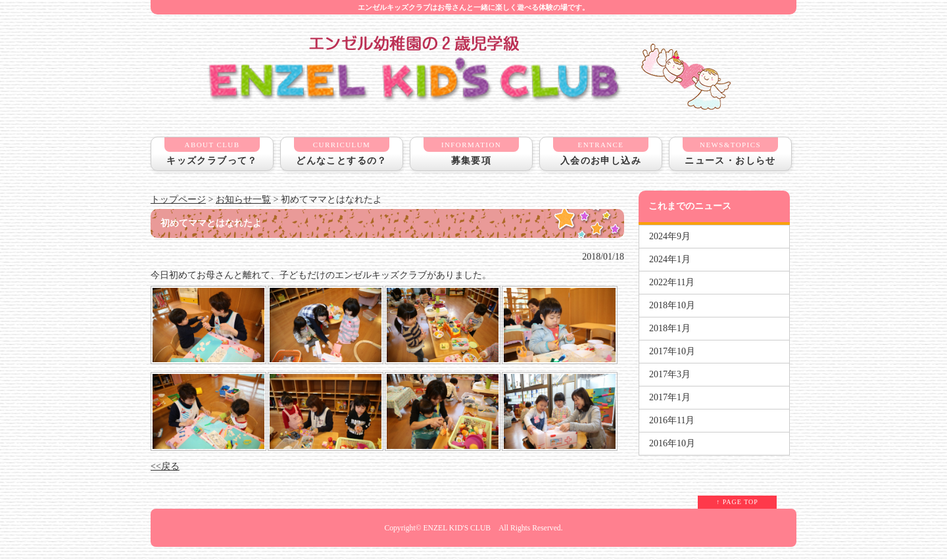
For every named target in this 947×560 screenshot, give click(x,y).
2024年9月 (670, 236)
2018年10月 (672, 305)
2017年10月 (672, 351)
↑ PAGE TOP (737, 502)
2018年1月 (670, 328)
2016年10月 (672, 443)
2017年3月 (670, 374)
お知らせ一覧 (243, 199)
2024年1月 (670, 259)
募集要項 (471, 152)
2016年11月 (672, 420)
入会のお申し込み (601, 152)
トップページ (178, 199)
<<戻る (165, 466)
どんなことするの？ (342, 152)
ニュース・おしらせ (730, 152)
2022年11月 (672, 282)
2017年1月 (670, 397)
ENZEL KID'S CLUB (457, 528)
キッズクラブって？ (212, 152)
